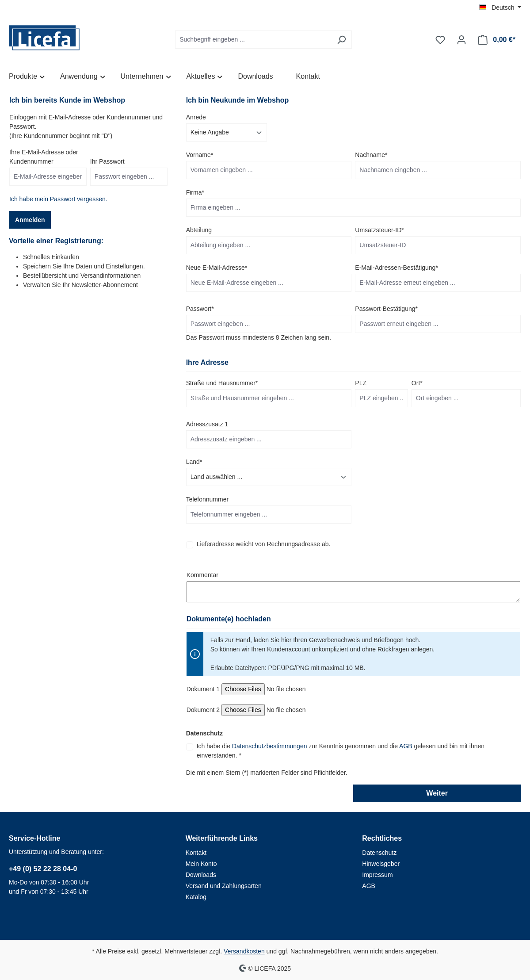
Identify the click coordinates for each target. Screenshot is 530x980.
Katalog (196, 897)
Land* (194, 462)
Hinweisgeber (381, 864)
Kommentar (202, 575)
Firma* (195, 192)
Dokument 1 (203, 689)
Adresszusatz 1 (207, 424)
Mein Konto (201, 864)
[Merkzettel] (440, 40)
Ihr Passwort (107, 161)
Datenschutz (379, 853)
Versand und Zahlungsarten (224, 886)
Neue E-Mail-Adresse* (217, 268)
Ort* (417, 383)
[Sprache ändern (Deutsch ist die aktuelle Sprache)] (500, 8)
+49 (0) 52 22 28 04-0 (43, 869)
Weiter (437, 793)
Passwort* (200, 309)
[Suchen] (341, 40)
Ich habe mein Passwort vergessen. (58, 199)
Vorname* (200, 155)
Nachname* (371, 155)
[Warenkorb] (497, 40)
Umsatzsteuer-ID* (379, 230)
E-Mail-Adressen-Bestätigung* (397, 268)
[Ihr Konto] (461, 40)
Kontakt (196, 853)
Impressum (377, 875)
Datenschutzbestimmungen (270, 746)
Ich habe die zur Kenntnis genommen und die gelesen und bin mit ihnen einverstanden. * (341, 751)
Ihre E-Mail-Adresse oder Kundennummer (44, 157)
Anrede (196, 117)
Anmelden (30, 220)
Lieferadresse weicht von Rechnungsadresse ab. (264, 544)
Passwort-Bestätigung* (386, 309)
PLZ (361, 383)
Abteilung (199, 230)
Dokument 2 (203, 710)
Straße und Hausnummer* (222, 383)
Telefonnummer (208, 499)
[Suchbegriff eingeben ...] (253, 40)
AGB (406, 746)
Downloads (201, 875)
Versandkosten (244, 951)
